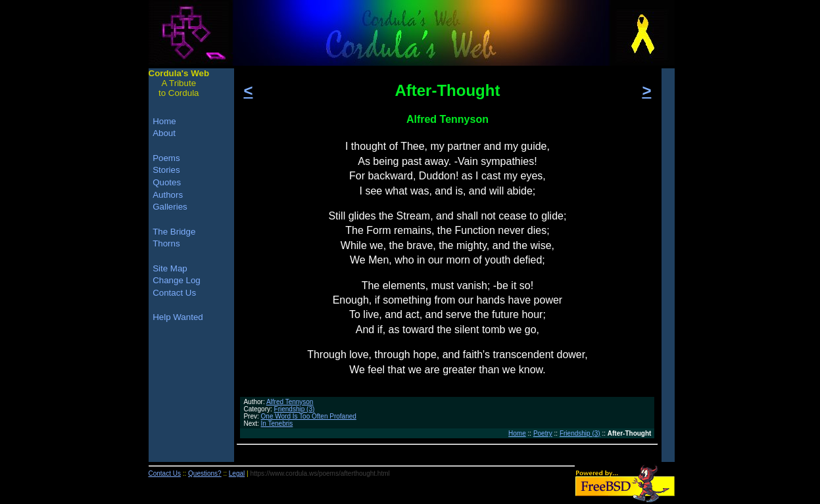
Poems (166, 158)
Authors (168, 195)
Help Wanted (178, 317)
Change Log (177, 280)
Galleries (170, 207)
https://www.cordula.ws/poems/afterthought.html (320, 473)
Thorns (166, 243)
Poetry (543, 433)
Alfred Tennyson (290, 402)
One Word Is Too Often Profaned (309, 416)
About (164, 133)
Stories (166, 170)
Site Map (170, 268)
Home (517, 433)
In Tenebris (277, 424)
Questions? (205, 473)
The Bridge (174, 232)
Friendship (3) (295, 409)
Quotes (167, 182)
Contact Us (174, 293)
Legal (237, 473)
